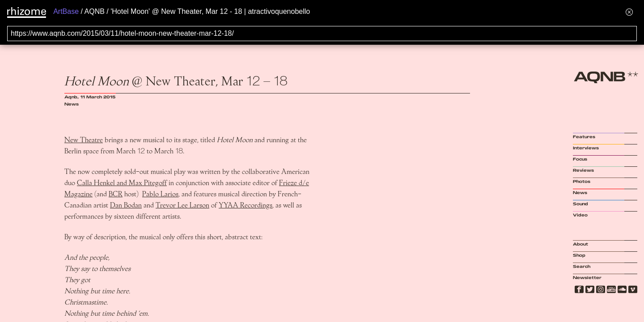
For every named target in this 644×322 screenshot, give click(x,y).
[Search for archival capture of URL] (322, 34)
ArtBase (66, 11)
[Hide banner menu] (629, 12)
